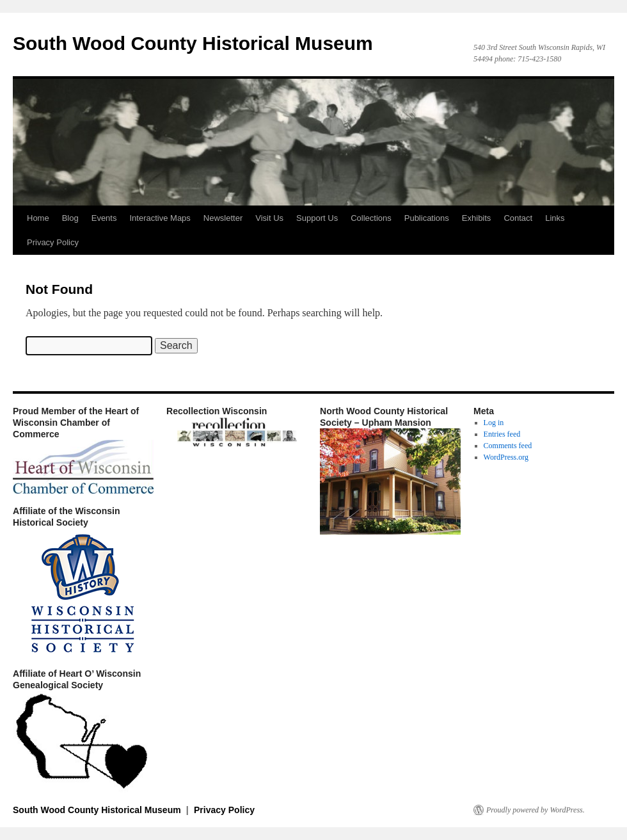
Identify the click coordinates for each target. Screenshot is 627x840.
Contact (518, 218)
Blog (70, 218)
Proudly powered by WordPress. (536, 810)
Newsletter (223, 218)
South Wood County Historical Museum (193, 43)
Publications (427, 218)
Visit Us (269, 218)
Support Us (317, 218)
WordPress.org (506, 457)
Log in (494, 423)
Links (555, 218)
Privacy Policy (53, 242)
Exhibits (477, 218)
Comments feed (508, 446)
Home (38, 218)
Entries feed (502, 434)
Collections (371, 218)
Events (104, 218)
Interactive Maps (160, 218)
